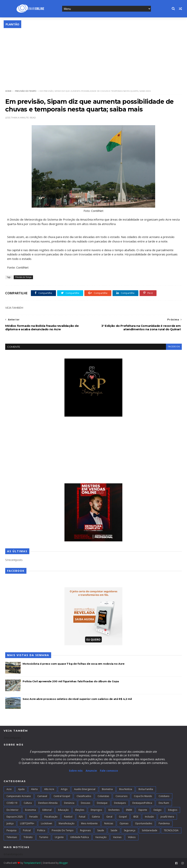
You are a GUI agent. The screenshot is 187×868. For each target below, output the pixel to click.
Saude (101, 830)
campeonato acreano (19, 796)
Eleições (80, 810)
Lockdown (47, 823)
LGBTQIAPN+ (27, 823)
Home (8, 91)
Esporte (143, 810)
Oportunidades (144, 823)
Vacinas (117, 837)
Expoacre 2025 (15, 817)
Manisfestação (67, 823)
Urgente (59, 837)
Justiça (10, 823)
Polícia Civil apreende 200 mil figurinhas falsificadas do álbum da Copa (71, 681)
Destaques (120, 803)
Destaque (102, 803)
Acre (9, 789)
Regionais (85, 830)
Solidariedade (150, 830)
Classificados (84, 796)
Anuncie (92, 771)
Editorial (47, 810)
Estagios (173, 810)
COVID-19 (12, 803)
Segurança (130, 830)
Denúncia (69, 803)
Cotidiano (164, 796)
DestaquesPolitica (142, 803)
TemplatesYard (32, 863)
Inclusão (149, 817)
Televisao (12, 837)
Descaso (86, 803)
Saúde (114, 830)
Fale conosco (109, 771)
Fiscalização (51, 817)
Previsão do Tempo (26, 91)
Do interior (13, 810)
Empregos (96, 810)
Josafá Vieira (167, 817)
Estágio (158, 810)
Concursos (121, 796)
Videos (132, 837)
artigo (64, 789)
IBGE (136, 817)
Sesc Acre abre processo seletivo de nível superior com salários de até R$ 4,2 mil (77, 699)
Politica (41, 830)
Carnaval (42, 796)
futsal (82, 817)
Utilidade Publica (80, 837)
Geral (109, 817)
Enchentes (114, 810)
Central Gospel (62, 796)
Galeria (96, 817)
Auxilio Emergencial (85, 789)
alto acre (49, 789)
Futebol (68, 817)
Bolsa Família (146, 789)
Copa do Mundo (143, 796)
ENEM (129, 810)
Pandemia (164, 823)
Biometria (107, 789)
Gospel (123, 817)
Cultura (28, 803)
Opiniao (124, 823)
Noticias (109, 823)
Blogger (64, 863)
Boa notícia (126, 789)
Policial (27, 830)
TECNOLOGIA (171, 830)
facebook (174, 347)
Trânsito (28, 837)
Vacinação (101, 837)
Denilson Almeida (48, 803)
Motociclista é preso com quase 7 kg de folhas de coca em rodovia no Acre (73, 664)
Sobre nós (76, 771)
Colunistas (103, 796)
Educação (63, 810)
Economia (30, 810)
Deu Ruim (164, 803)
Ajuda (21, 789)
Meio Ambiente (89, 823)
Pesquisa (11, 830)
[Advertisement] (93, 57)
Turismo (44, 837)
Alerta (34, 789)
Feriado (34, 817)
